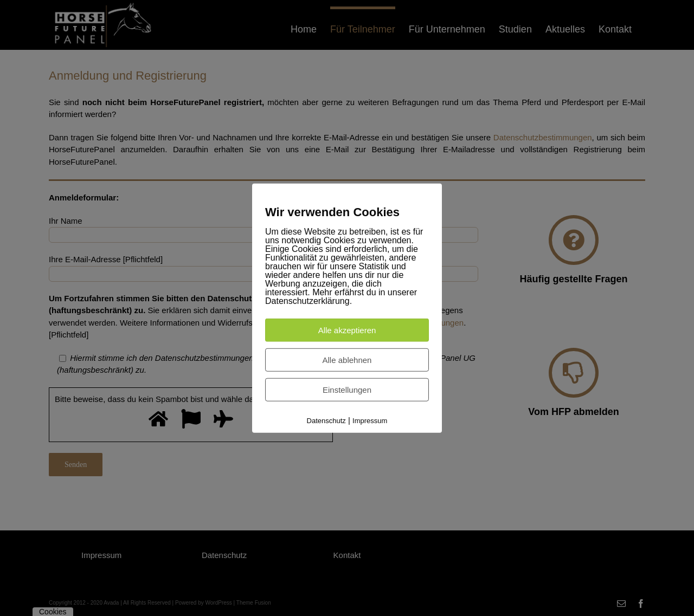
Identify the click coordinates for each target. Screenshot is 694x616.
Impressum (370, 420)
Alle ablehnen (347, 359)
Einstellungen (347, 389)
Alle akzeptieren (347, 330)
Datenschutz (326, 420)
